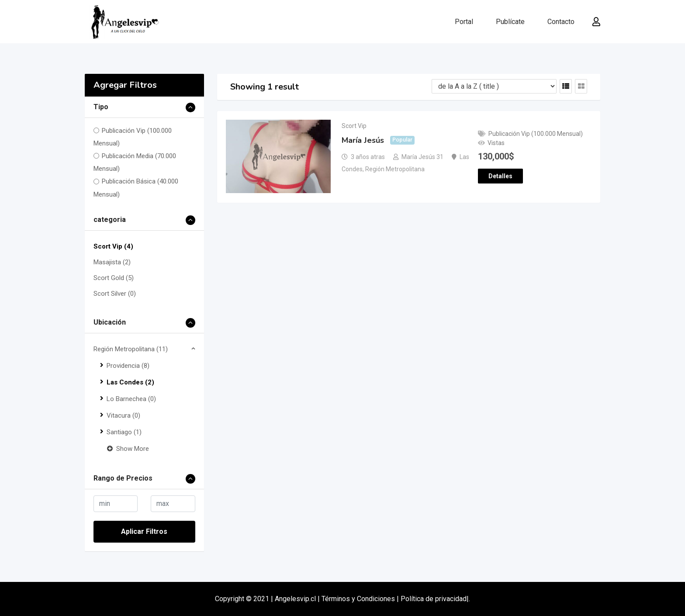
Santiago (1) (124, 432)
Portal (464, 22)
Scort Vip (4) (113, 246)
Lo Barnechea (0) (131, 399)
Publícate (510, 22)
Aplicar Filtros (144, 531)
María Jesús (363, 141)
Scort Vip (354, 126)
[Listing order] (494, 86)
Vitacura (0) (123, 415)
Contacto (561, 22)
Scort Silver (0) (115, 294)
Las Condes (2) (130, 382)
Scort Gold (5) (114, 278)
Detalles (500, 176)
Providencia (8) (128, 366)
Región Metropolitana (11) (131, 349)
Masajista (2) (112, 262)
